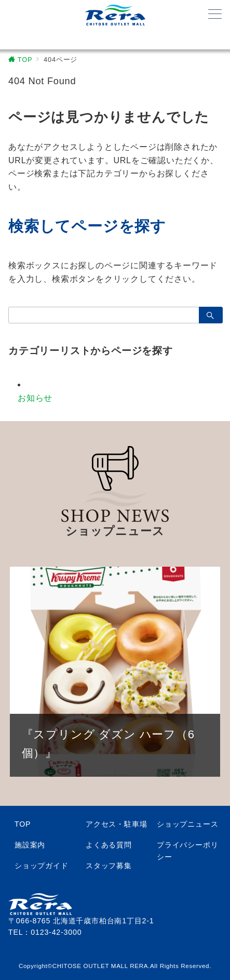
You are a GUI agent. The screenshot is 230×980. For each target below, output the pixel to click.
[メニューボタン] (215, 15)
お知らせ (35, 398)
